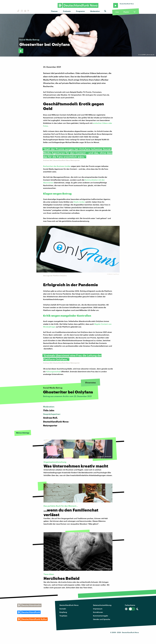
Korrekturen (98, 612)
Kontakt (63, 609)
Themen (54, 11)
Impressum (98, 609)
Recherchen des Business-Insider (57, 166)
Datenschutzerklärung (102, 605)
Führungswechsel (53, 371)
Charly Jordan (79, 202)
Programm (80, 11)
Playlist (126, 12)
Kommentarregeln (101, 616)
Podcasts (67, 11)
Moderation (95, 11)
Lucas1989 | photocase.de (147, 55)
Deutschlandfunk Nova (69, 605)
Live (117, 12)
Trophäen (63, 616)
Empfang (63, 612)
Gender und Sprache (102, 619)
